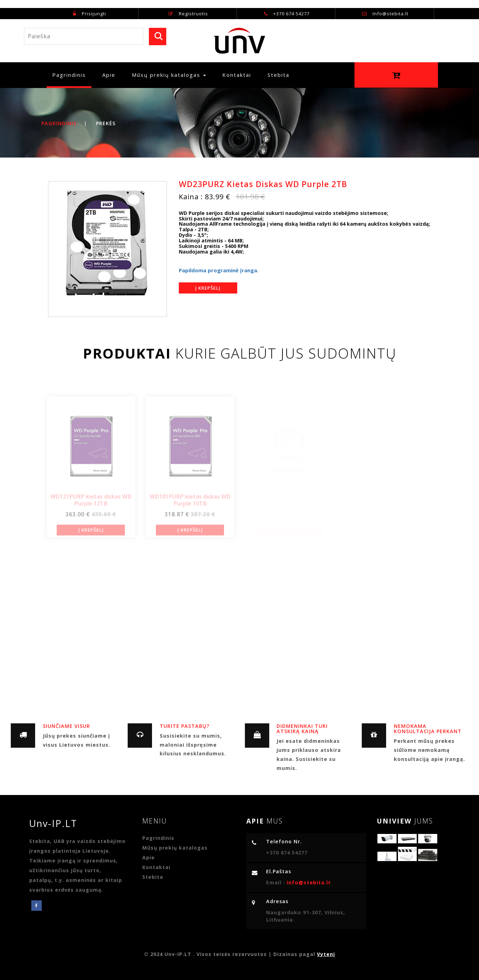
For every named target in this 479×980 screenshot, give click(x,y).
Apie (109, 75)
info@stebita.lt (308, 882)
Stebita (278, 75)
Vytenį (326, 954)
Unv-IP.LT (57, 823)
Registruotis (188, 14)
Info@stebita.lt (390, 14)
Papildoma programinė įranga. (219, 270)
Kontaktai (237, 75)
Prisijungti (90, 14)
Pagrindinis (72, 75)
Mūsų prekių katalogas (175, 848)
